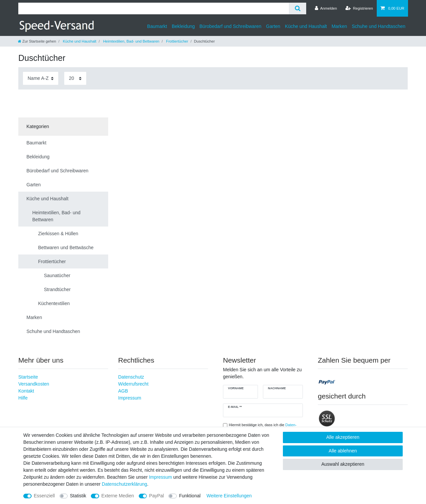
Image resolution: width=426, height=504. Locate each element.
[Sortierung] (41, 78)
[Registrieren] (359, 8)
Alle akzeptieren (343, 437)
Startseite (28, 377)
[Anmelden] (326, 8)
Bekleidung (183, 26)
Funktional (190, 496)
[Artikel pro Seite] (75, 78)
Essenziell (44, 496)
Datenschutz (131, 377)
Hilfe (23, 398)
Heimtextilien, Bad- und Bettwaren (131, 41)
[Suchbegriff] (154, 8)
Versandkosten (34, 384)
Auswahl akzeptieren (343, 464)
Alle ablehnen (343, 451)
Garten (273, 26)
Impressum (130, 398)
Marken (339, 26)
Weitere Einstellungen (229, 496)
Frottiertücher (177, 41)
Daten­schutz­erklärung (124, 484)
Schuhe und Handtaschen (379, 26)
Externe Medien (118, 496)
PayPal (156, 496)
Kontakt (26, 391)
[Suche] (297, 8)
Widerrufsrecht (133, 384)
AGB (123, 391)
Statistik (78, 496)
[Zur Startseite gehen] (37, 41)
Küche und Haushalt (306, 26)
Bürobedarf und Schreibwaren (230, 26)
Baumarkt (157, 26)
